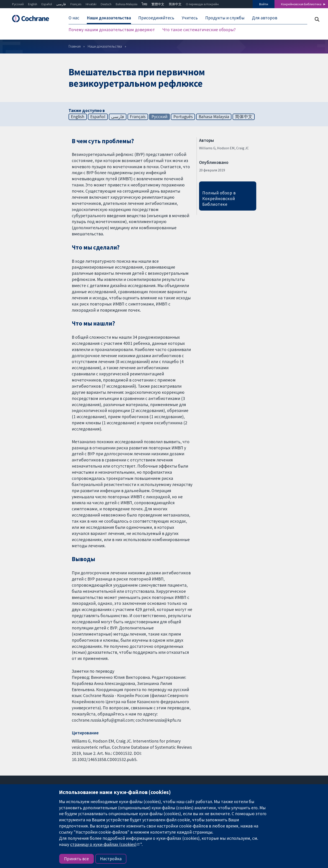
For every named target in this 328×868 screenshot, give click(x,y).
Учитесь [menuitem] (190, 18)
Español (47, 4)
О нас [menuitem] (74, 18)
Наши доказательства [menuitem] (109, 18)
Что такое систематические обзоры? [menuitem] (199, 30)
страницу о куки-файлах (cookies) (103, 844)
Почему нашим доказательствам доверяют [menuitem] (112, 30)
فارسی (61, 4)
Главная (75, 46)
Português (183, 117)
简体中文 (175, 4)
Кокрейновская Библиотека (301, 4)
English (33, 4)
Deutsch (106, 4)
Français (76, 4)
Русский (18, 4)
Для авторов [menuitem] (265, 18)
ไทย (144, 4)
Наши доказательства (105, 46)
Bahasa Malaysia (127, 4)
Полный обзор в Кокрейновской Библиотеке (219, 199)
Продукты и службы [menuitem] (225, 18)
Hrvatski (91, 4)
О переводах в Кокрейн (202, 4)
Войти (264, 4)
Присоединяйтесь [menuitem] (156, 18)
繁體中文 (158, 4)
